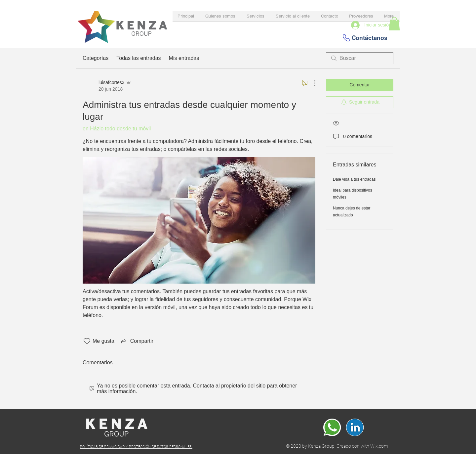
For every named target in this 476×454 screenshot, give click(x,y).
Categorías (96, 58)
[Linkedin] (355, 427)
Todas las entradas (139, 58)
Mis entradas (184, 58)
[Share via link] (137, 341)
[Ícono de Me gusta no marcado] (87, 341)
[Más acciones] (311, 83)
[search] (360, 58)
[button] (394, 24)
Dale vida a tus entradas (354, 179)
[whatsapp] (332, 427)
